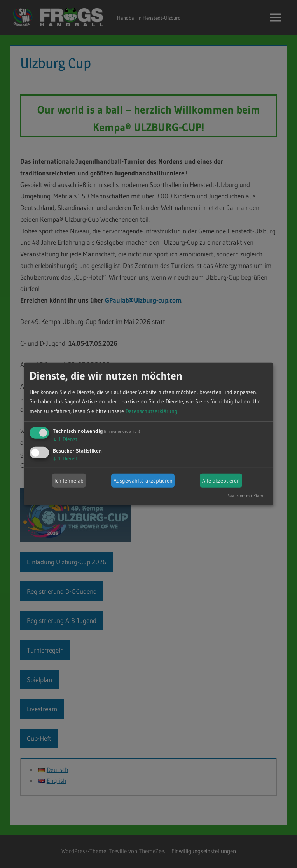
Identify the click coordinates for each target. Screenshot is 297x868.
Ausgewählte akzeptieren (143, 481)
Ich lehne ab (69, 481)
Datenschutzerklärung (152, 411)
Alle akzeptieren (221, 481)
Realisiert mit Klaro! (246, 496)
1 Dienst (65, 439)
